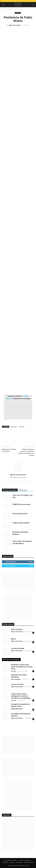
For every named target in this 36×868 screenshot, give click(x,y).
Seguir (31, 562)
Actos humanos (17, 629)
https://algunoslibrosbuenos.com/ (18, 477)
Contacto (12, 862)
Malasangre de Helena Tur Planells (9, 450)
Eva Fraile (14, 671)
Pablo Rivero (14, 427)
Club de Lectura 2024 (24, 860)
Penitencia (22, 427)
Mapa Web (5, 862)
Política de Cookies (29, 862)
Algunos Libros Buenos (15, 25)
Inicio (3, 9)
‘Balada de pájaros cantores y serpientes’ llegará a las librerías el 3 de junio (26, 452)
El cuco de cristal (17, 684)
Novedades (10, 9)
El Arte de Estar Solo (20, 514)
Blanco (14, 639)
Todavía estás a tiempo (21, 523)
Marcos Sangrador (16, 679)
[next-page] (6, 551)
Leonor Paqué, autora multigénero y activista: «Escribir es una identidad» (21, 696)
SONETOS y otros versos (21, 504)
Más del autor (23, 490)
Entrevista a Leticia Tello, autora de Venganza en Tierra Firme (22, 667)
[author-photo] (18, 472)
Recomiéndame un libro (11, 860)
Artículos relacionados (10, 490)
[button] (3, 5)
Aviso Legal (19, 862)
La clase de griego (18, 648)
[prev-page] (3, 551)
